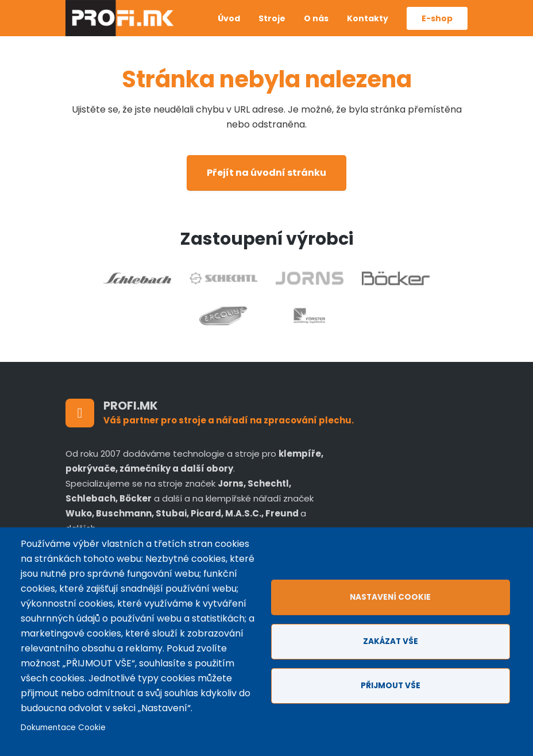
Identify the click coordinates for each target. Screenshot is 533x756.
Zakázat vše (391, 641)
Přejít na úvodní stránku (266, 173)
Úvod (229, 18)
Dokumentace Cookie (63, 728)
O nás (316, 18)
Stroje (272, 18)
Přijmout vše (391, 686)
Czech (191, 10)
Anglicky (191, 27)
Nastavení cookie (390, 597)
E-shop (437, 18)
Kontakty (368, 18)
